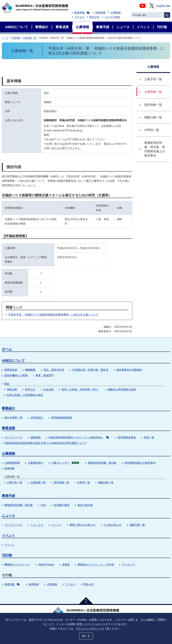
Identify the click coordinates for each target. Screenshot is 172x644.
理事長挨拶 (11, 370)
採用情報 (100, 13)
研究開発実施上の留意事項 (140, 463)
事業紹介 (9, 408)
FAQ (43, 505)
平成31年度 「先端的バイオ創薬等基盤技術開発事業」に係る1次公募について (53, 315)
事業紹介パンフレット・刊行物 (96, 565)
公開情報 (116, 13)
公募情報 (16, 38)
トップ (5, 38)
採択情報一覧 (61, 482)
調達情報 (82, 13)
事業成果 (9, 428)
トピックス (37, 525)
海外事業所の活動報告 (129, 370)
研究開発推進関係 (62, 418)
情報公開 (12, 389)
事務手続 (9, 496)
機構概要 (30, 370)
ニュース (9, 516)
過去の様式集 (85, 505)
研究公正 (30, 389)
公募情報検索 (12, 463)
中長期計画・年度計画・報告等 (90, 370)
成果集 (66, 565)
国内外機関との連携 (16, 375)
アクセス (79, 17)
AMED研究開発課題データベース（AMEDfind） (79, 437)
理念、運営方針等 (54, 370)
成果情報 (36, 437)
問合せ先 (95, 17)
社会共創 (48, 389)
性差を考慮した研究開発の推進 (25, 395)
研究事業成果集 (127, 437)
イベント (56, 525)
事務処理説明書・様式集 (102, 463)
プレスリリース (13, 437)
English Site (163, 6)
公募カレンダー (65, 463)
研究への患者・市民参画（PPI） (81, 389)
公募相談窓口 (36, 463)
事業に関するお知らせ (82, 525)
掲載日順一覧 (106, 482)
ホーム (7, 349)
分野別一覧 (84, 482)
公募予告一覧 (14, 482)
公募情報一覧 (30, 38)
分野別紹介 (37, 418)
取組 (7, 384)
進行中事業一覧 (13, 418)
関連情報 (9, 468)
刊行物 (7, 555)
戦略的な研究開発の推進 (122, 389)
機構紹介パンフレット (17, 565)
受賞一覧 (149, 437)
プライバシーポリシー (89, 629)
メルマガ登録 (112, 17)
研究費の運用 (62, 505)
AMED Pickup (46, 565)
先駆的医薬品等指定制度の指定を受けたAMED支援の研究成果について (45, 443)
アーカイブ (128, 565)
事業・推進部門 (45, 375)
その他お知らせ (112, 525)
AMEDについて (13, 361)
